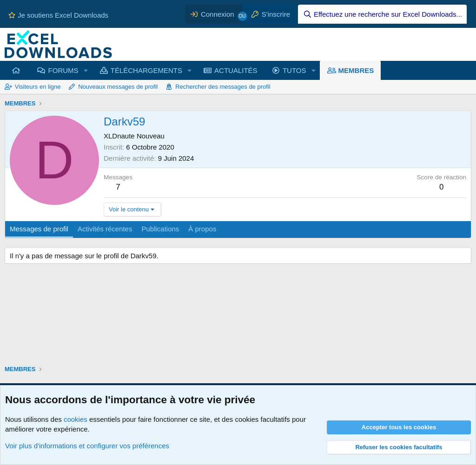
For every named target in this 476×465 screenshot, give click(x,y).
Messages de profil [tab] (39, 229)
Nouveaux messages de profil (118, 87)
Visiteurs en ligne (38, 87)
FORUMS (63, 70)
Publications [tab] (160, 229)
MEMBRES (356, 70)
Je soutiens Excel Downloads (58, 15)
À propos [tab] (202, 229)
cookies (76, 419)
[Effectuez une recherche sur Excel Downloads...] (382, 14)
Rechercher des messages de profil (223, 87)
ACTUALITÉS (236, 70)
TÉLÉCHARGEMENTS (146, 70)
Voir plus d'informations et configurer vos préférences (87, 446)
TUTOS (294, 70)
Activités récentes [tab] (105, 229)
